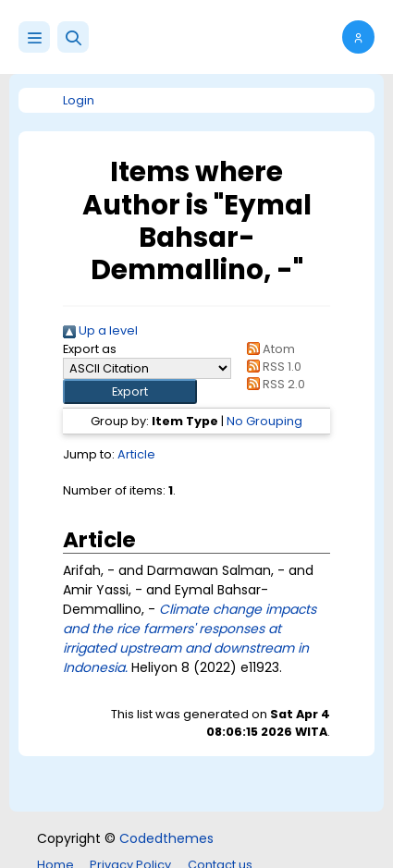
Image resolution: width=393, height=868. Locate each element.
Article (136, 454)
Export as (90, 349)
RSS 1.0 (271, 367)
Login (79, 100)
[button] (73, 37)
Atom (268, 349)
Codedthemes (166, 838)
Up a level (100, 330)
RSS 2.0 (273, 384)
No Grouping (264, 421)
